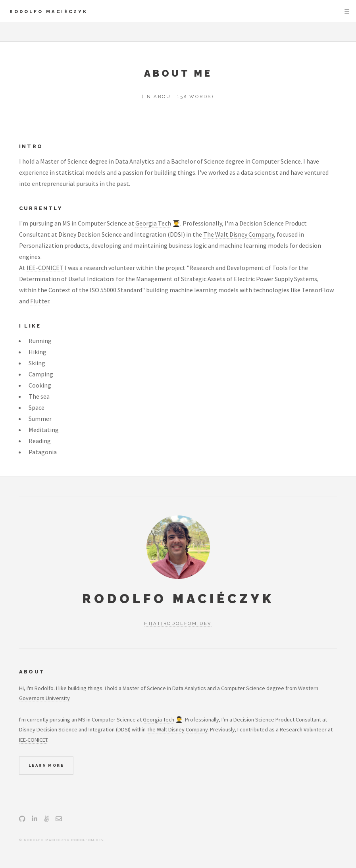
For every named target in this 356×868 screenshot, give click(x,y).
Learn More (46, 765)
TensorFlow (318, 290)
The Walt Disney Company (239, 234)
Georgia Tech (153, 223)
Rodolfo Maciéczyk (49, 12)
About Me (178, 73)
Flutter (40, 301)
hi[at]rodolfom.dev (178, 623)
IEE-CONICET (45, 268)
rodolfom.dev (88, 840)
